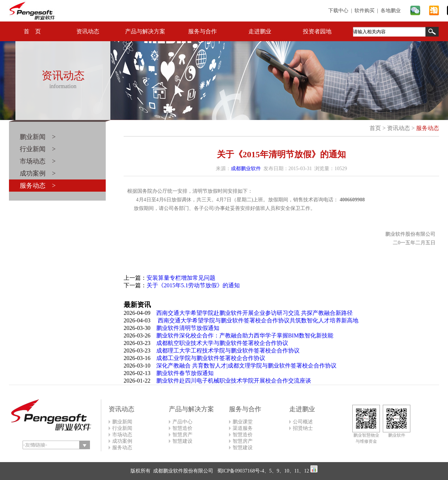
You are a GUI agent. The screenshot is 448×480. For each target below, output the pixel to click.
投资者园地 (317, 31)
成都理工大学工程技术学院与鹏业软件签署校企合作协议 (228, 351)
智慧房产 (182, 435)
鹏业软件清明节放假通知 (188, 328)
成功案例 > (38, 173)
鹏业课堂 (243, 422)
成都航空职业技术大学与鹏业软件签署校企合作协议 (222, 343)
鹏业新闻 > (38, 137)
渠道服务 (243, 428)
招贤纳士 (303, 428)
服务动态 (428, 128)
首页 (375, 128)
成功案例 (122, 441)
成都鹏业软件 (246, 169)
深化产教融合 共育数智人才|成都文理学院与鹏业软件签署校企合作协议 (246, 366)
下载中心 (338, 11)
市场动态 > (38, 161)
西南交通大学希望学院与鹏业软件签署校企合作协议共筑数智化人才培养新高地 (257, 320)
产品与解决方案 (145, 31)
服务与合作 (202, 31)
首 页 (32, 31)
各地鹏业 (391, 11)
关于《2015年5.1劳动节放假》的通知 (193, 285)
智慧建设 (182, 441)
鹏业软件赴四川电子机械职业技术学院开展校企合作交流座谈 (234, 381)
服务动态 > (38, 186)
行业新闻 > (38, 149)
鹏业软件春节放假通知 (185, 373)
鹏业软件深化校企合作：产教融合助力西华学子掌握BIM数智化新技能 (245, 335)
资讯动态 (88, 31)
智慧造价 (182, 428)
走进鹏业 (260, 31)
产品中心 (182, 422)
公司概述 (303, 422)
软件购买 (364, 11)
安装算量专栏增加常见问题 (181, 278)
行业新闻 (122, 428)
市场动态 (122, 435)
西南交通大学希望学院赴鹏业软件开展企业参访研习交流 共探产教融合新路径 (254, 313)
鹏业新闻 (122, 422)
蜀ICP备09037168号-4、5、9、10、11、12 (262, 471)
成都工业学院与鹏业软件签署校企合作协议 (211, 358)
